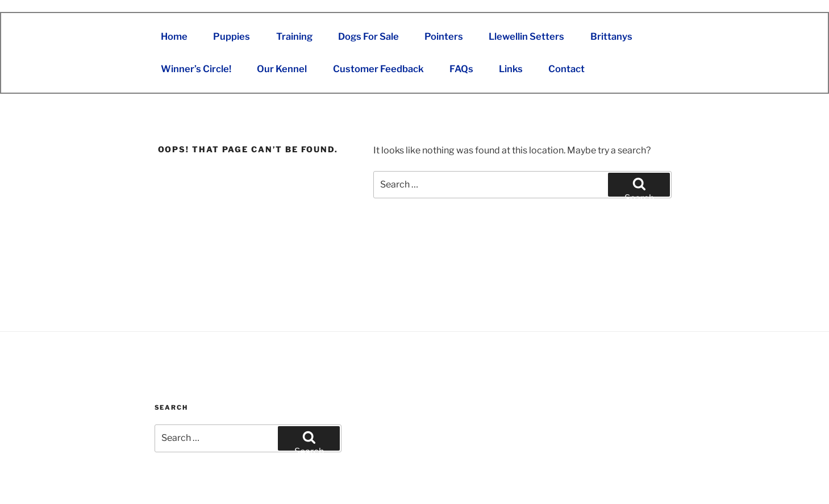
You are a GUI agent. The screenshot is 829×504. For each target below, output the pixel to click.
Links (511, 69)
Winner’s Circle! (196, 69)
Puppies (232, 36)
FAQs (461, 69)
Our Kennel (282, 69)
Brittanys (611, 36)
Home (174, 36)
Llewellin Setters (526, 36)
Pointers (444, 36)
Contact (566, 69)
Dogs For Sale (368, 36)
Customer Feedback (378, 69)
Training (294, 36)
